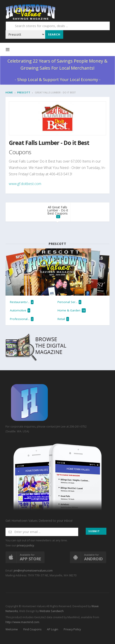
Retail (63, 319)
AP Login (53, 629)
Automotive (20, 310)
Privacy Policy (72, 629)
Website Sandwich (51, 611)
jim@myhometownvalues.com (33, 571)
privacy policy (25, 545)
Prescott (24, 92)
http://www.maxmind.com (22, 622)
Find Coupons (32, 629)
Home (9, 92)
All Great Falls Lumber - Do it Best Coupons (58, 212)
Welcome (12, 629)
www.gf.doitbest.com (25, 184)
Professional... (22, 319)
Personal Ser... (69, 302)
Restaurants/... (22, 302)
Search (54, 34)
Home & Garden (72, 310)
